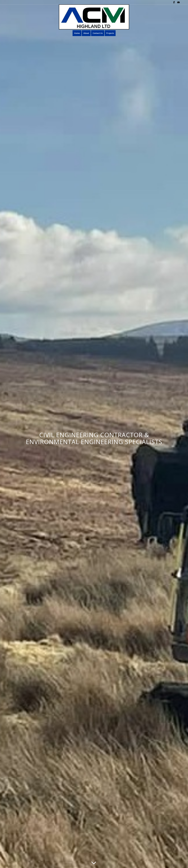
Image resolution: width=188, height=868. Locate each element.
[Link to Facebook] (174, 2)
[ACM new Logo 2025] (94, 17)
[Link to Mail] (178, 2)
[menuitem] (77, 33)
